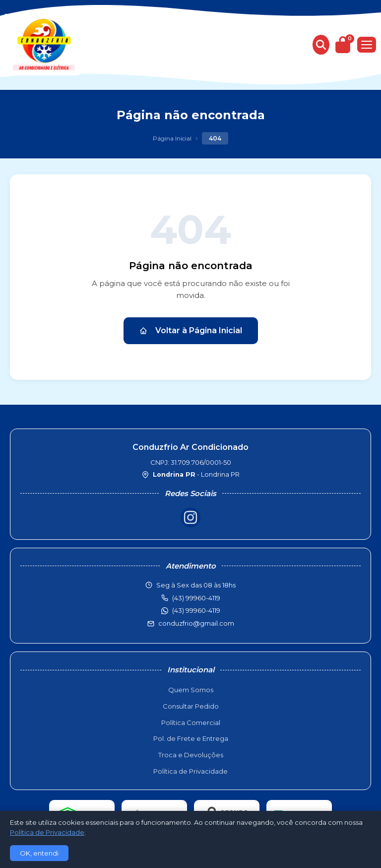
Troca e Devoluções (191, 755)
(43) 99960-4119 (196, 610)
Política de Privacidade (190, 771)
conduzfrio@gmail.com (196, 623)
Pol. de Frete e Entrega (191, 738)
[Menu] (367, 45)
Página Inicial (172, 138)
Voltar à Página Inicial (191, 330)
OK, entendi (39, 853)
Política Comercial (191, 723)
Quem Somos (191, 690)
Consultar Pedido (191, 706)
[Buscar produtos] (321, 45)
